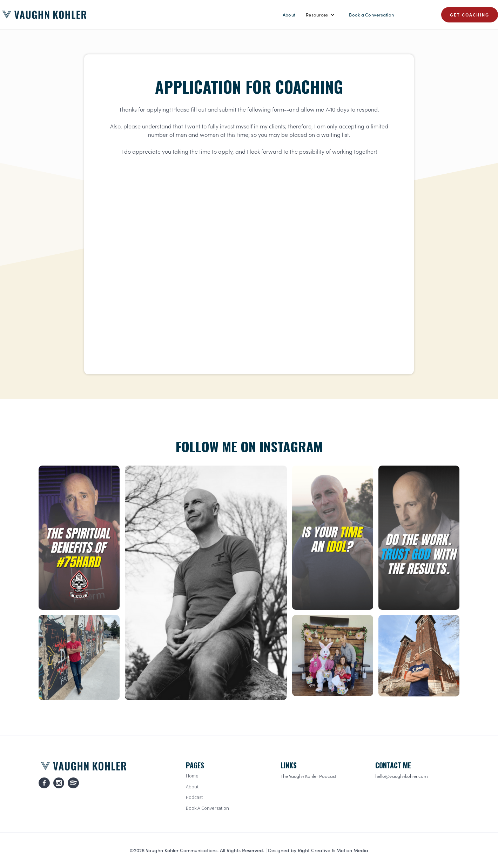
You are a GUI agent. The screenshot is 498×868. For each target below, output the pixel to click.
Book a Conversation (371, 15)
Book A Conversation (207, 808)
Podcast (194, 797)
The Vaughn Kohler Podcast (308, 776)
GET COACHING (470, 15)
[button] (320, 15)
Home (192, 776)
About (289, 15)
